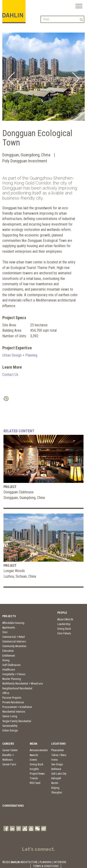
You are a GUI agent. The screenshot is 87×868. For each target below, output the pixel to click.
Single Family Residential (17, 721)
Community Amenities (14, 646)
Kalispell (56, 778)
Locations (58, 744)
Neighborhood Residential (17, 688)
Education (8, 651)
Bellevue (56, 769)
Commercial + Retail (14, 637)
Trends (34, 778)
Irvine (54, 760)
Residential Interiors (14, 712)
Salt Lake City (59, 774)
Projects (9, 616)
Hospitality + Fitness (14, 674)
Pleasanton (58, 750)
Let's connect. (39, 849)
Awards (34, 755)
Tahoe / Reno (59, 755)
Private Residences (13, 702)
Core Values (64, 633)
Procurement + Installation (17, 707)
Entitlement (9, 656)
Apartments (9, 628)
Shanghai (57, 793)
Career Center (10, 750)
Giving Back (64, 629)
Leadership (64, 624)
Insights (34, 769)
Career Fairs (9, 764)
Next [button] (76, 79)
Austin (55, 783)
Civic (5, 632)
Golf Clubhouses (11, 665)
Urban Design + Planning (20, 355)
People (62, 613)
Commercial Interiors (14, 642)
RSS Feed (35, 783)
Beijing (55, 788)
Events (33, 760)
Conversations (13, 806)
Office (6, 693)
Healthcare (9, 670)
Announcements (39, 750)
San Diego (57, 764)
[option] (43, 77)
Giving (6, 660)
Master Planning (12, 679)
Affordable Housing (13, 623)
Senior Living (10, 716)
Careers (8, 744)
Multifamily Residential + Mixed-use (23, 684)
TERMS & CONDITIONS (46, 866)
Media (34, 744)
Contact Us (10, 375)
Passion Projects (12, 698)
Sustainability (10, 726)
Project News (37, 774)
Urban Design (10, 730)
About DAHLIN (65, 619)
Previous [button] (11, 79)
